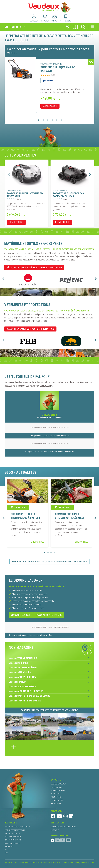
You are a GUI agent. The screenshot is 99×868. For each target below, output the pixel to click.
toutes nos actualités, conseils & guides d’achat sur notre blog (50, 561)
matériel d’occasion (12, 833)
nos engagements (58, 790)
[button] (39, 120)
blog (7, 853)
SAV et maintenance (12, 843)
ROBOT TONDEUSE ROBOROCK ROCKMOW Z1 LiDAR (68, 195)
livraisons (55, 830)
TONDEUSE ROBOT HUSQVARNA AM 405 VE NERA (25, 195)
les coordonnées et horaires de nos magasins (50, 710)
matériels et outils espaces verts (17, 827)
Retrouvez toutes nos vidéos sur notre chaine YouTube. (31, 635)
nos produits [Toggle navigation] (13, 27)
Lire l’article (37, 542)
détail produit (50, 106)
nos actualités (57, 800)
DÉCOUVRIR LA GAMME (34, 268)
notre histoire (49, 615)
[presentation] (9, 175)
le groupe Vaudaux (59, 784)
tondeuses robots (14, 191)
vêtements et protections (15, 830)
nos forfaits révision (13, 840)
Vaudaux (23, 658)
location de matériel (13, 837)
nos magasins (56, 794)
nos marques (56, 797)
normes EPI (9, 846)
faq (6, 850)
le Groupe (21, 615)
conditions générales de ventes (63, 827)
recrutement (56, 804)
